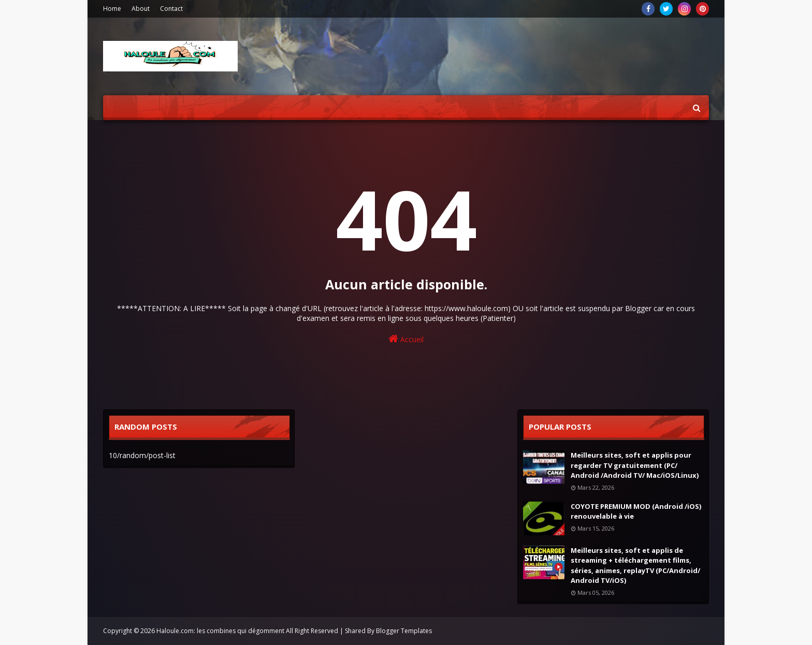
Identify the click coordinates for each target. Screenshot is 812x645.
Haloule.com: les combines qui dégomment (220, 631)
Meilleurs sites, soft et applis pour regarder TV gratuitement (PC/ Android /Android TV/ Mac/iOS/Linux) (635, 465)
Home (112, 9)
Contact (171, 9)
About (141, 9)
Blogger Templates (404, 631)
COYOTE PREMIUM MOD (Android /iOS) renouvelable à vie (636, 511)
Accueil (406, 339)
